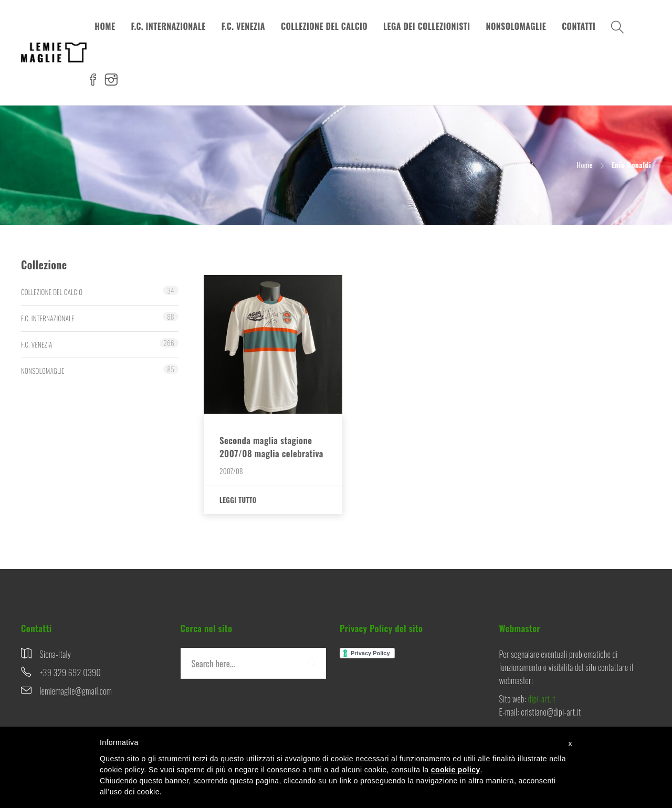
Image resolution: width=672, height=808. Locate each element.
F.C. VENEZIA (243, 26)
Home (585, 165)
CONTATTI (579, 26)
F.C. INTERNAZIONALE (168, 26)
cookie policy (456, 770)
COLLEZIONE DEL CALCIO (324, 26)
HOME (105, 26)
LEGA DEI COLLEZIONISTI (427, 26)
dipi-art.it (542, 699)
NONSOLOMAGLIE (516, 26)
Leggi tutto (238, 500)
